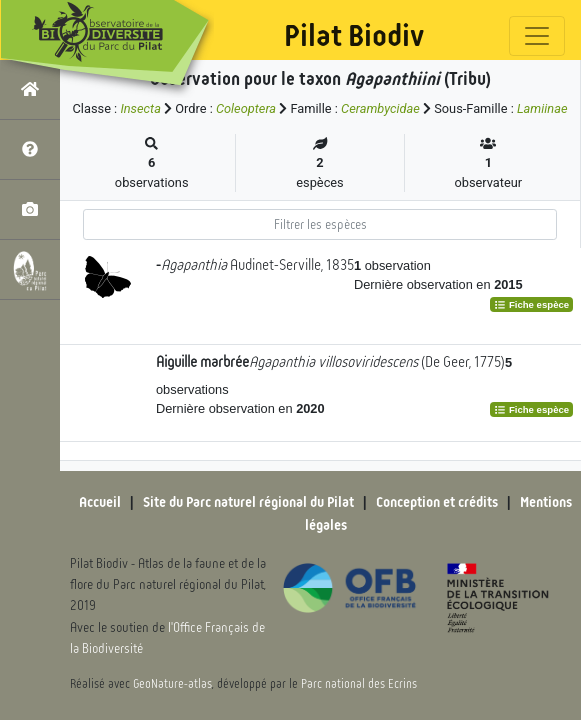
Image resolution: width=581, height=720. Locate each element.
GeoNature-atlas (172, 684)
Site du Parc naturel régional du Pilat (248, 502)
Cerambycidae (380, 108)
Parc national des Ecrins (359, 684)
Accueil (100, 502)
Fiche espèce (531, 304)
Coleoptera (246, 108)
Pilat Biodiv (354, 36)
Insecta (140, 108)
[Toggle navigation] (537, 36)
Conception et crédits (437, 502)
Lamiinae (542, 108)
